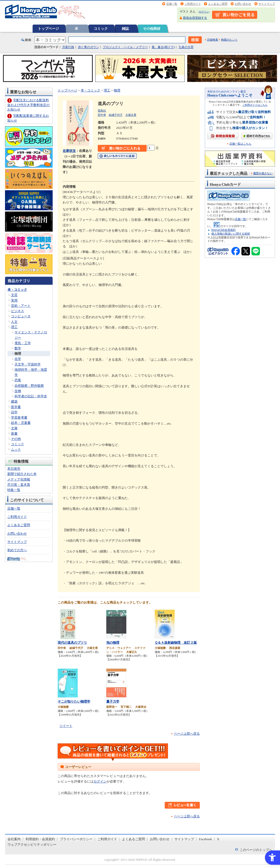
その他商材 (152, 29)
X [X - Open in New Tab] (218, 839)
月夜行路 (68, 47)
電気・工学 (23, 343)
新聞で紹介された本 (22, 474)
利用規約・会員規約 (40, 839)
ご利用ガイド (193, 4)
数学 (18, 348)
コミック (101, 29)
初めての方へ (17, 550)
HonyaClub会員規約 (223, 230)
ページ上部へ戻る (187, 734)
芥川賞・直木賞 (19, 485)
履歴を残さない (263, 173)
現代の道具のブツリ (72, 643)
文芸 (14, 295)
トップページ (48, 29)
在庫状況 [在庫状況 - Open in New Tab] (69, 151)
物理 (18, 354)
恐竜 (18, 380)
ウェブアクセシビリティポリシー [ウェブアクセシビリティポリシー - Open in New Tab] (32, 845)
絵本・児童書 (21, 423)
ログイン (204, 12)
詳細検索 (213, 40)
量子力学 (113, 701)
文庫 (14, 428)
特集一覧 (14, 490)
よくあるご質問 (218, 4)
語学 (14, 412)
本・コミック (17, 290)
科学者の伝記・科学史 (31, 396)
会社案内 (14, 839)
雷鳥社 (102, 111)
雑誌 (125, 29)
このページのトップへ (256, 850)
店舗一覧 (172, 4)
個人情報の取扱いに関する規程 (231, 234)
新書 (14, 433)
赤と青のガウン (88, 47)
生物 (18, 391)
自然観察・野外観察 (29, 386)
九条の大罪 (186, 47)
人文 (14, 322)
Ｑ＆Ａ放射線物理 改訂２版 (176, 643)
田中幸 (102, 115)
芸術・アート (21, 306)
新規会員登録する (195, 18)
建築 (14, 401)
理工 (14, 327)
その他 (16, 439)
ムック (16, 450)
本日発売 (14, 469)
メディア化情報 (19, 479)
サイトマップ (267, 4)
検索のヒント (229, 40)
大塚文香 (131, 115)
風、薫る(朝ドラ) (163, 47)
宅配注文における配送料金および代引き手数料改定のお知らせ (28, 105)
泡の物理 (113, 643)
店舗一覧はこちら (240, 144)
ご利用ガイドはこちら (255, 105)
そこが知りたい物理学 (74, 701)
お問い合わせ (243, 4)
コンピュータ (21, 316)
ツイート (66, 726)
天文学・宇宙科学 (28, 364)
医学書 (16, 407)
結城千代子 (116, 115)
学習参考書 (19, 417)
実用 (14, 300)
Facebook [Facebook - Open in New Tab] (206, 839)
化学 (18, 359)
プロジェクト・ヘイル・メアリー (125, 47)
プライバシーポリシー (76, 839)
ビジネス (18, 311)
